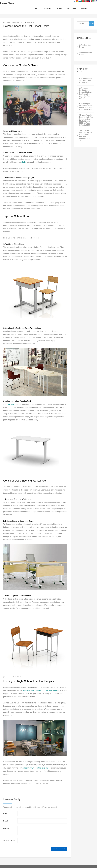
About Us (85, 9)
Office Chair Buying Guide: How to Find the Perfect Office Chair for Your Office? (85, 93)
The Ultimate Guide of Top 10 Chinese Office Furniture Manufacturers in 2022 (86, 136)
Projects (59, 9)
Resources (72, 9)
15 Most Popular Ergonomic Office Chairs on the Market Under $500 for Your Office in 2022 (86, 120)
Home (36, 9)
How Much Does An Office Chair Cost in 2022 (86, 81)
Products (47, 9)
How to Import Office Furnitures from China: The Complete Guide (86, 107)
